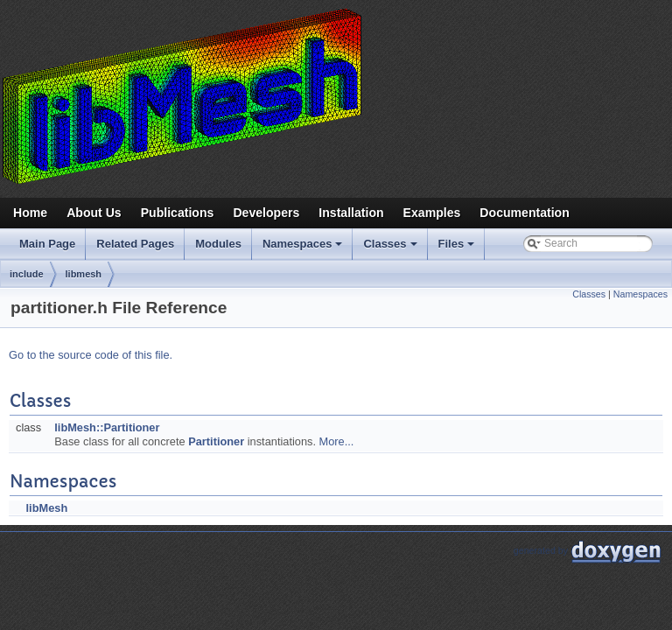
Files (458, 248)
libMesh (47, 508)
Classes (391, 248)
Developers (266, 213)
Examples (432, 213)
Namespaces (304, 248)
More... (337, 441)
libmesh (84, 274)
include (27, 274)
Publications (178, 213)
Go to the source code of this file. (91, 355)
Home (30, 213)
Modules (218, 244)
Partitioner (216, 441)
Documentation (524, 213)
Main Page (47, 244)
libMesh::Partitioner (107, 427)
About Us (94, 213)
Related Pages (135, 244)
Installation (351, 213)
